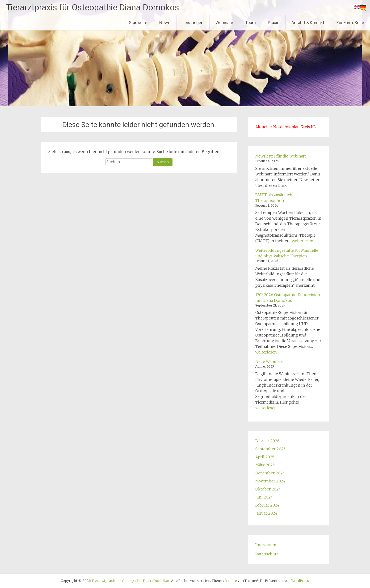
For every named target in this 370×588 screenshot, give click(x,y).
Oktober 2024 (268, 489)
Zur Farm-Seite (350, 23)
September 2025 (270, 449)
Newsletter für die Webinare (281, 156)
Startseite (138, 23)
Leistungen (193, 23)
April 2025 (265, 457)
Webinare (224, 23)
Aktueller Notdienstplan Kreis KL (286, 127)
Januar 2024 (266, 513)
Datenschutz (267, 554)
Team (250, 23)
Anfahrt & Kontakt (308, 23)
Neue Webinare (269, 362)
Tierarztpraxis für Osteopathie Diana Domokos (92, 8)
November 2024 (270, 481)
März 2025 (265, 465)
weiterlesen (303, 241)
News (165, 23)
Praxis (274, 23)
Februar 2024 (267, 505)
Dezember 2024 (270, 473)
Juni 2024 (264, 497)
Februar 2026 (267, 441)
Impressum (266, 545)
